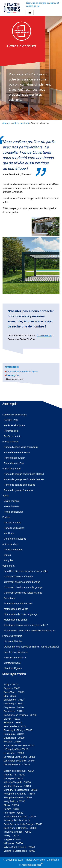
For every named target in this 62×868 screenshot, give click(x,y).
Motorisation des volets (16, 609)
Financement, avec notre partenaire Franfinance (29, 630)
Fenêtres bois (11, 431)
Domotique (10, 598)
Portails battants (12, 522)
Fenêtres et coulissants (15, 415)
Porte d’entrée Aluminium (17, 452)
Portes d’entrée (10, 442)
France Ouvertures (12, 636)
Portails (6, 517)
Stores (7, 555)
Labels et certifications (16, 652)
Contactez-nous (12, 663)
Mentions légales (13, 668)
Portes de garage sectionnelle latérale (24, 479)
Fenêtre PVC (11, 420)
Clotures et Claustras (15, 539)
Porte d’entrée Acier (14, 458)
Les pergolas (13, 375)
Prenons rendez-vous (15, 657)
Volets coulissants (13, 512)
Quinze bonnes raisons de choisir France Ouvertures (32, 647)
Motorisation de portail (16, 620)
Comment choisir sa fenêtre (18, 576)
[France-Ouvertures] (12, 8)
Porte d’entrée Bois (14, 463)
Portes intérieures (13, 549)
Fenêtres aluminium (14, 425)
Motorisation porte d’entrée (18, 603)
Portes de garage (11, 469)
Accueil (6, 123)
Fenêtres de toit (12, 436)
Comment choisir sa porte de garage (23, 587)
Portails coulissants (14, 528)
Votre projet (8, 566)
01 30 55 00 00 (44, 336)
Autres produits (21, 123)
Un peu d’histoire (13, 641)
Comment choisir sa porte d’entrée (22, 582)
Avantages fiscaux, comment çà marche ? (26, 625)
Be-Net (37, 865)
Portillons (9, 533)
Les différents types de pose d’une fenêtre (26, 571)
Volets (6, 496)
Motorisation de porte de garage (21, 614)
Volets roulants (12, 501)
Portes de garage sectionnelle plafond (24, 474)
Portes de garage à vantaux (18, 490)
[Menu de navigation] (30, 13)
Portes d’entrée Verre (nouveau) (21, 447)
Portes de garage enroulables (19, 485)
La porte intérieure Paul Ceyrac (22, 371)
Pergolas (9, 560)
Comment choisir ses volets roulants (23, 593)
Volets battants (12, 506)
